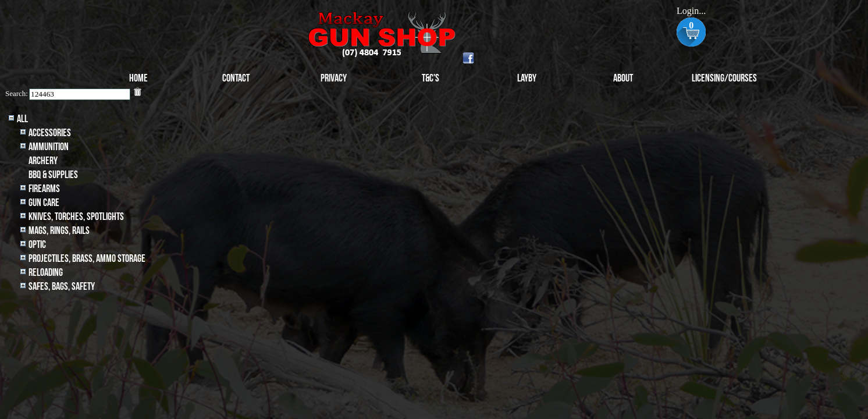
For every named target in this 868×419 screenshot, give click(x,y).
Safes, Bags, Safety (62, 287)
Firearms (44, 189)
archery (43, 161)
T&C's (431, 78)
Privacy (334, 78)
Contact (236, 78)
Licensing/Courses (724, 78)
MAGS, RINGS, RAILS (59, 231)
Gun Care (44, 203)
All (22, 119)
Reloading (46, 273)
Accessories (50, 133)
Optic (37, 245)
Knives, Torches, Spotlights (76, 217)
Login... (691, 11)
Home (138, 78)
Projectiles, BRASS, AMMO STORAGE (87, 259)
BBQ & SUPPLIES (53, 175)
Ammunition (49, 147)
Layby (527, 78)
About (623, 78)
